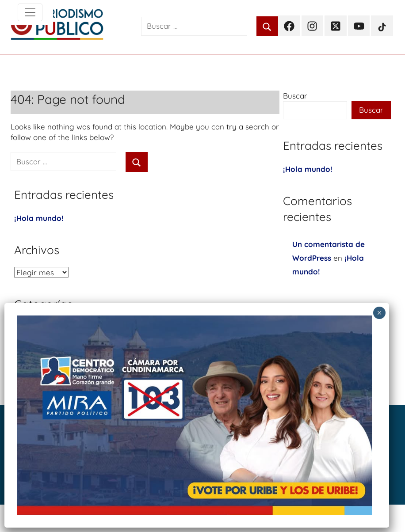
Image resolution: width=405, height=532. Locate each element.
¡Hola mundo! (39, 218)
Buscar (295, 96)
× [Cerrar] (380, 313)
